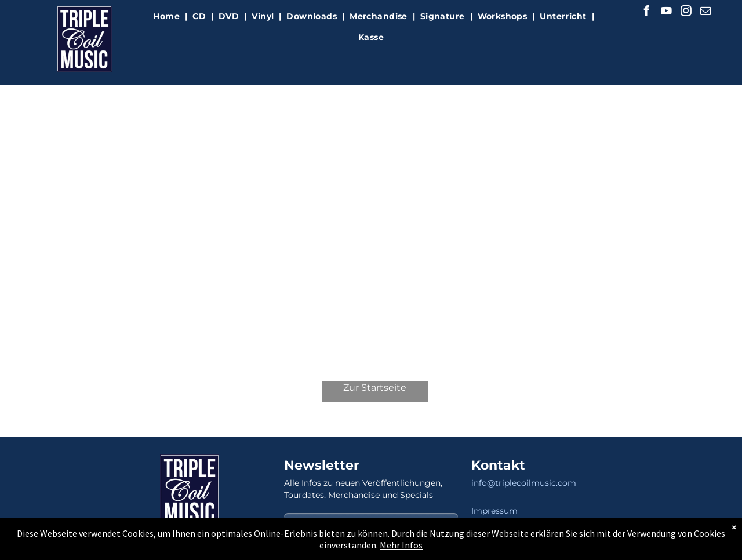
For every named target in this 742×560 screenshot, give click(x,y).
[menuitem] (168, 17)
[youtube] (666, 12)
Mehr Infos (401, 545)
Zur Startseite (375, 388)
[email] (705, 12)
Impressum (494, 511)
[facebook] (646, 12)
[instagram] (686, 12)
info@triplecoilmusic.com (524, 483)
